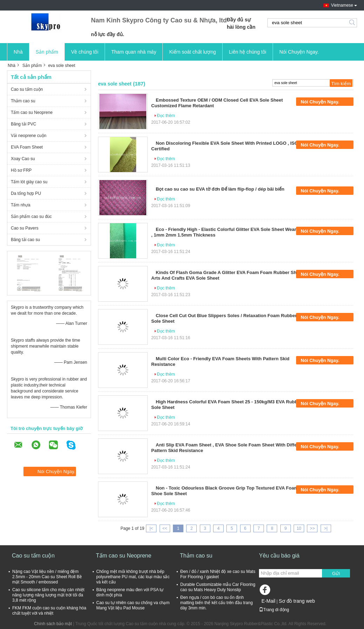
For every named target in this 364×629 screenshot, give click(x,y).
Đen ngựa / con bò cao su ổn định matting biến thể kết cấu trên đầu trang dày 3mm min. (216, 603)
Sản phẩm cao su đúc (31, 217)
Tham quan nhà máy (134, 52)
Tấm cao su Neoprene (32, 112)
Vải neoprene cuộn (29, 136)
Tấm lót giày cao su (29, 182)
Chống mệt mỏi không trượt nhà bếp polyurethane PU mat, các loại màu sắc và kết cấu (133, 577)
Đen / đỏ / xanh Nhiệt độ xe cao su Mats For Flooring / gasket (218, 574)
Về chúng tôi (85, 52)
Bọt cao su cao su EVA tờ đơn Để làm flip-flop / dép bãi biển (220, 189)
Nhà (18, 52)
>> (312, 528)
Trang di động (274, 610)
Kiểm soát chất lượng (192, 52)
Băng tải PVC (23, 124)
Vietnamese (342, 5)
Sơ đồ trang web (297, 601)
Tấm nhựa (21, 205)
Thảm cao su (23, 101)
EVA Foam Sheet (27, 147)
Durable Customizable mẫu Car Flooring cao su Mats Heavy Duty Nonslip (218, 587)
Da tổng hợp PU (26, 193)
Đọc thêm (166, 116)
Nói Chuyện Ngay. (299, 52)
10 (299, 528)
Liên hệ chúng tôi (248, 52)
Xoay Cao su (23, 159)
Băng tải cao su (25, 240)
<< (165, 528)
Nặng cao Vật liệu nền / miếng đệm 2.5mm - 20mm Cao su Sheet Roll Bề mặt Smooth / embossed (47, 577)
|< (151, 528)
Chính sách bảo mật (53, 624)
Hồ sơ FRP (21, 170)
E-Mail (268, 601)
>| (326, 528)
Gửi (336, 573)
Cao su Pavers (25, 228)
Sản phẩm (47, 52)
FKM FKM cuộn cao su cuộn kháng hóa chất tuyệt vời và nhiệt (49, 611)
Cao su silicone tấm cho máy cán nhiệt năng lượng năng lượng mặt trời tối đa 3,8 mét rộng (48, 595)
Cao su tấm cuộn (27, 89)
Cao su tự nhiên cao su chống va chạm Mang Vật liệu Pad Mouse (133, 605)
